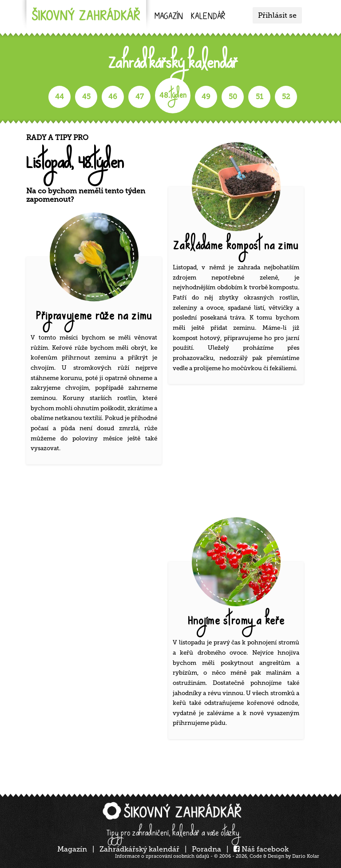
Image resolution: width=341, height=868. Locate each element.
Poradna (206, 849)
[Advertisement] (239, 453)
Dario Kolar (306, 856)
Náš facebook (261, 849)
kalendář (208, 17)
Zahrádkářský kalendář (139, 849)
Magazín (169, 17)
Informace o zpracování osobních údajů (162, 856)
